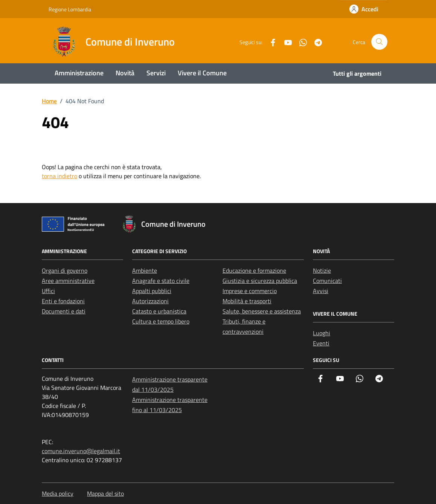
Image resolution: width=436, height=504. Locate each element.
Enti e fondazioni (63, 301)
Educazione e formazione (254, 270)
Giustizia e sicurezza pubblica (260, 281)
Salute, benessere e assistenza (262, 311)
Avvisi (321, 291)
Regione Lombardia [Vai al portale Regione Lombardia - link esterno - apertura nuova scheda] (70, 9)
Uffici (48, 291)
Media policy (58, 493)
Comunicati (327, 281)
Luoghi (322, 333)
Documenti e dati (64, 311)
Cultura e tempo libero (161, 321)
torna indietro (59, 176)
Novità (125, 73)
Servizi (156, 73)
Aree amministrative (68, 281)
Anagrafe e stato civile (161, 281)
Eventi (321, 343)
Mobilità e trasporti (247, 301)
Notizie (322, 270)
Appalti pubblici (152, 291)
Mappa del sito (105, 493)
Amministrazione (79, 73)
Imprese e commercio (250, 291)
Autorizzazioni (150, 301)
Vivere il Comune (202, 73)
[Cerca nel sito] (379, 42)
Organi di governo (65, 270)
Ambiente (145, 270)
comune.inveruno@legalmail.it (81, 451)
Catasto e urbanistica (159, 311)
